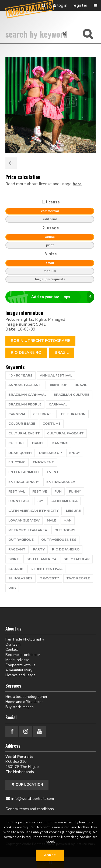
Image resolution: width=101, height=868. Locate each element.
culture (17, 443)
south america (41, 559)
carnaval (58, 404)
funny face (19, 501)
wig (12, 588)
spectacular (77, 559)
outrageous (21, 540)
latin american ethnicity (34, 511)
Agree (50, 855)
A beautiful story (19, 670)
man (68, 520)
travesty (49, 578)
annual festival (56, 375)
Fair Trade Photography (25, 639)
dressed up (50, 453)
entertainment (24, 472)
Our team (13, 644)
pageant (17, 549)
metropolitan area (28, 530)
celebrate (43, 414)
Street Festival (46, 569)
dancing (60, 443)
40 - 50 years (20, 375)
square (16, 569)
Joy (40, 501)
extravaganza (61, 482)
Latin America (64, 501)
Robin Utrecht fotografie (40, 341)
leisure (73, 511)
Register (80, 5)
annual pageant (25, 385)
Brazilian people (25, 404)
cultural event (24, 433)
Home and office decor (24, 702)
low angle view (24, 520)
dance (38, 443)
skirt (14, 559)
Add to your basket (52, 297)
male (52, 520)
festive (40, 491)
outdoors (65, 530)
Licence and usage (20, 675)
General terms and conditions (30, 809)
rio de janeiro (66, 549)
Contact (12, 650)
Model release (17, 660)
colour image (22, 424)
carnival (17, 414)
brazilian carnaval (27, 395)
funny (75, 491)
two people (78, 578)
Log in (62, 5)
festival (17, 491)
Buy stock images (20, 707)
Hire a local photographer (26, 697)
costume (52, 424)
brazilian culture (72, 395)
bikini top (58, 385)
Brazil (62, 353)
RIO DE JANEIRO (26, 353)
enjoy (75, 453)
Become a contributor (23, 655)
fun (58, 491)
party (39, 549)
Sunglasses (20, 578)
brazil (81, 385)
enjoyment (43, 462)
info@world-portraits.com (33, 799)
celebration (73, 414)
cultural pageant (65, 433)
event (53, 472)
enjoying (17, 462)
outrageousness (59, 540)
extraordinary (24, 482)
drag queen (20, 453)
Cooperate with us (20, 665)
